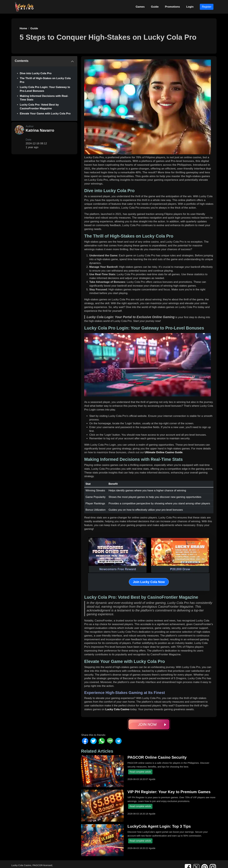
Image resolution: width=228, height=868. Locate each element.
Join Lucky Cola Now (149, 582)
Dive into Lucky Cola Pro (36, 73)
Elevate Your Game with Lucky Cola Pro (45, 114)
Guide (155, 7)
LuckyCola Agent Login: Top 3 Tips (159, 826)
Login (190, 7)
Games (140, 7)
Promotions (172, 7)
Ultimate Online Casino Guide (164, 452)
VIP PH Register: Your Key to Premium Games (169, 792)
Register (207, 7)
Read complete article (140, 772)
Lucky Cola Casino (117, 709)
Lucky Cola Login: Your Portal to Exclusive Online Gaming (131, 317)
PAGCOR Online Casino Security (157, 757)
